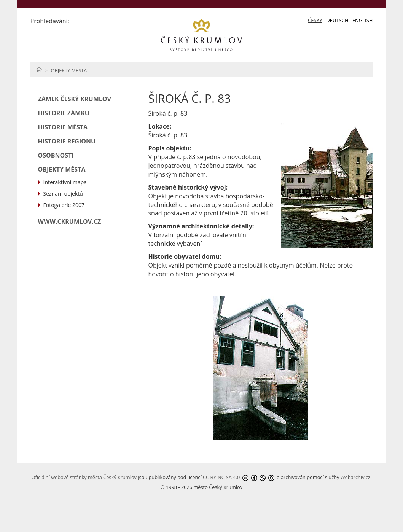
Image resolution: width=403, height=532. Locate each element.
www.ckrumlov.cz (70, 221)
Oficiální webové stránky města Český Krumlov (84, 477)
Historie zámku (64, 113)
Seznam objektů (63, 194)
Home (39, 70)
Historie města (63, 127)
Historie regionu (67, 141)
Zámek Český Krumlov (75, 99)
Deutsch (337, 20)
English (363, 20)
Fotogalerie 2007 (64, 205)
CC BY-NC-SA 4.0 (221, 477)
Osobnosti (56, 155)
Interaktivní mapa (65, 182)
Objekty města (69, 70)
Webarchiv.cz (355, 477)
